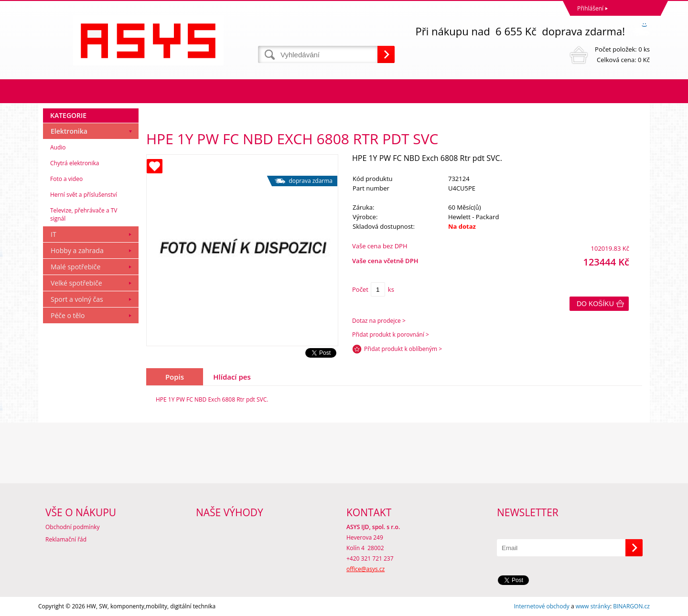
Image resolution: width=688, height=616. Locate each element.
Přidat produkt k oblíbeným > (403, 349)
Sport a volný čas (77, 299)
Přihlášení (590, 8)
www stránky (593, 606)
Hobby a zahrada (77, 250)
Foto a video (66, 179)
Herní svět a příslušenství (84, 195)
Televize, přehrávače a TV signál (84, 214)
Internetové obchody (541, 606)
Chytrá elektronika (75, 163)
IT (54, 234)
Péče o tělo (68, 315)
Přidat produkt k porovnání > (391, 335)
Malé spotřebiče (75, 267)
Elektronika (69, 131)
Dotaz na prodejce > (379, 321)
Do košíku (595, 304)
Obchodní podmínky (73, 527)
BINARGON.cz (631, 606)
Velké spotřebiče (76, 283)
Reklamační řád (66, 539)
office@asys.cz (365, 569)
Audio (58, 147)
